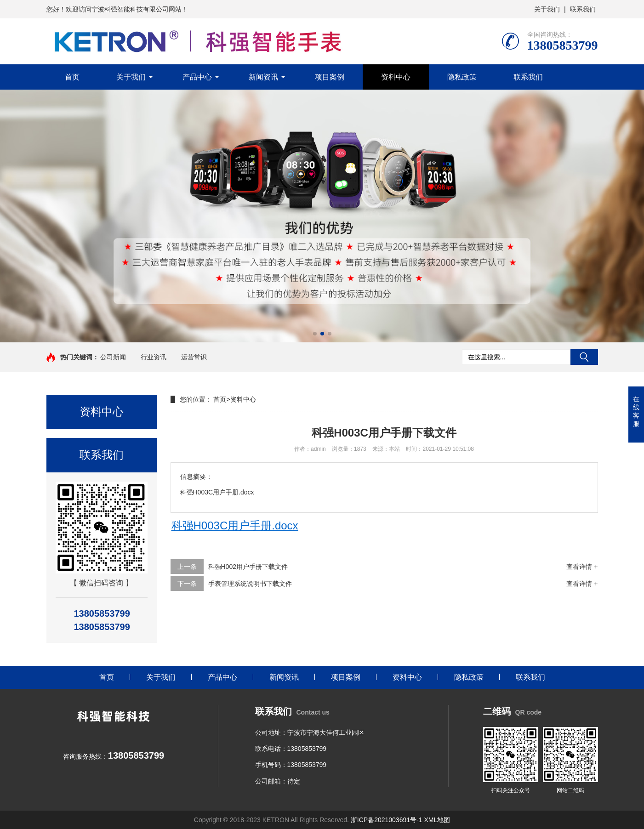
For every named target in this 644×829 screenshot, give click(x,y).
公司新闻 (113, 357)
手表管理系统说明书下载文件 (250, 584)
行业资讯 (154, 357)
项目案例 (330, 77)
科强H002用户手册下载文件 (248, 567)
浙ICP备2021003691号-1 (387, 820)
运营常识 (194, 357)
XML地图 (437, 820)
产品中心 (197, 77)
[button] (315, 334)
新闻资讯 (263, 77)
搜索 (584, 357)
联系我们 (583, 9)
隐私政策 (462, 77)
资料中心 (396, 77)
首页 (72, 77)
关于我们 (547, 9)
